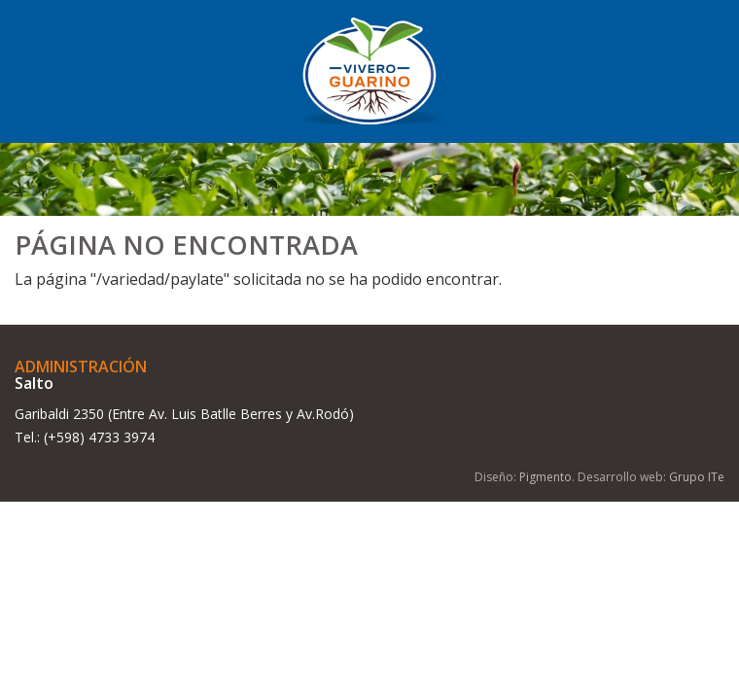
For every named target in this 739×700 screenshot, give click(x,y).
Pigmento (545, 477)
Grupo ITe (697, 477)
